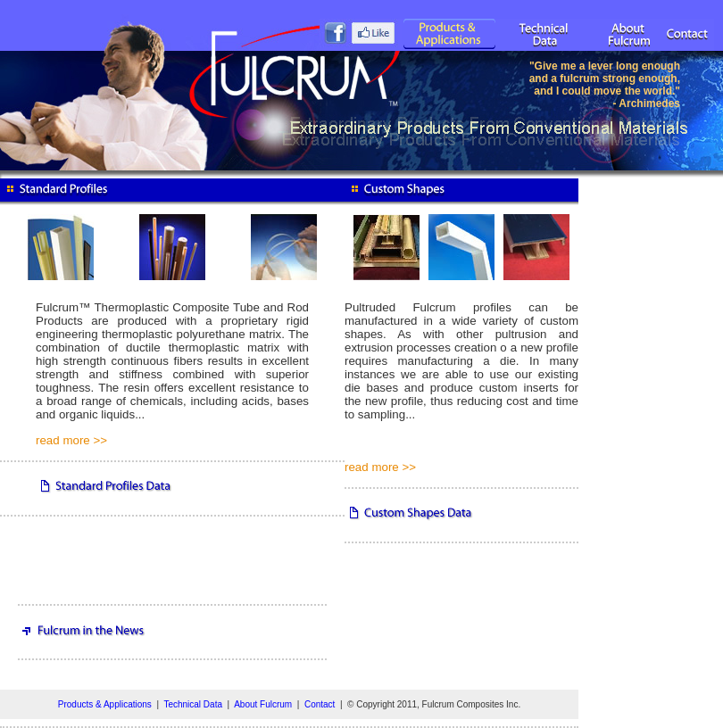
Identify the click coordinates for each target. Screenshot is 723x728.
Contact (320, 704)
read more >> (71, 440)
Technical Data (193, 704)
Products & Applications (105, 704)
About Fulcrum (263, 704)
